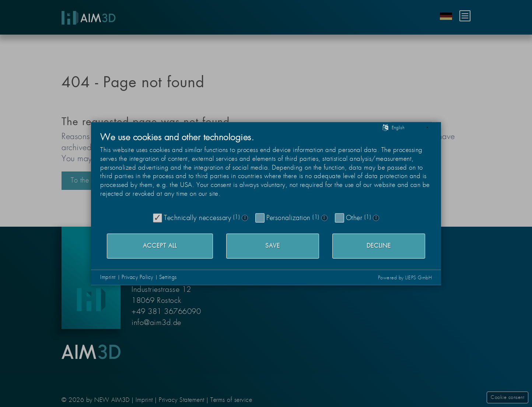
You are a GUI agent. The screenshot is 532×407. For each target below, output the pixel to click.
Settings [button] (168, 277)
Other (354, 218)
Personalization (288, 218)
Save (273, 246)
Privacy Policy (137, 277)
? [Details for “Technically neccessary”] (245, 218)
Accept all (160, 246)
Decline (379, 246)
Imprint (108, 277)
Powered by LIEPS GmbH (405, 277)
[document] (266, 171)
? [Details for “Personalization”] (324, 218)
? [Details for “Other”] (376, 218)
